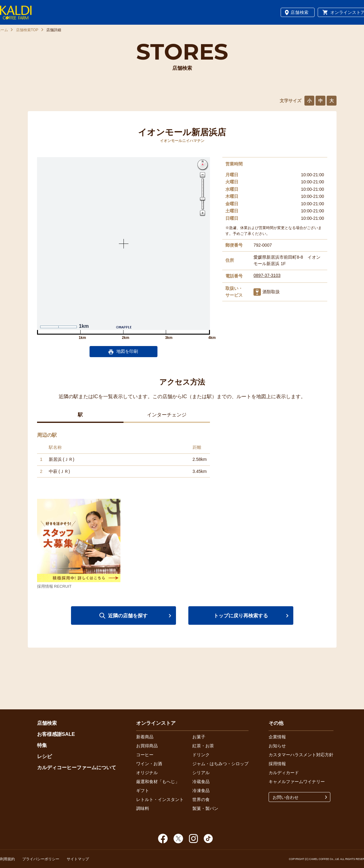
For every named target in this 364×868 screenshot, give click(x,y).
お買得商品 (147, 746)
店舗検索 (300, 12)
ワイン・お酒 (149, 764)
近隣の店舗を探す (128, 616)
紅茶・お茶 (203, 746)
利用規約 (7, 859)
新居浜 (55, 459)
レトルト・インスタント (160, 799)
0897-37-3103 (267, 275)
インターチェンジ (167, 415)
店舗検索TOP (27, 30)
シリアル (201, 773)
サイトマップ (78, 859)
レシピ (44, 756)
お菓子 (199, 737)
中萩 (53, 471)
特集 (42, 745)
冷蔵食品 (201, 782)
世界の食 (201, 799)
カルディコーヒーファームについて (77, 768)
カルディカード (284, 773)
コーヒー (145, 755)
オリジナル (147, 773)
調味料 (143, 808)
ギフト (143, 791)
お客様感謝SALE (56, 734)
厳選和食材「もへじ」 (158, 782)
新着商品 (145, 737)
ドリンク (201, 755)
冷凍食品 (201, 791)
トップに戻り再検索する (241, 616)
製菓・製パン (205, 808)
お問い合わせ (286, 797)
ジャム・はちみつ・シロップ (220, 764)
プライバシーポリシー (41, 859)
